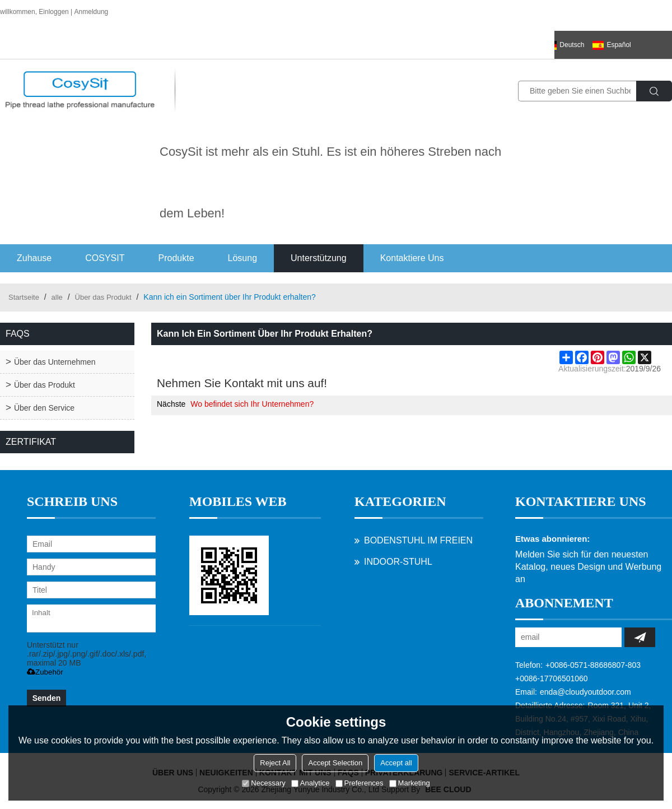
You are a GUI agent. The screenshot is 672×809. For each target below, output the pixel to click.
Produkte (176, 258)
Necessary (263, 783)
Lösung (243, 258)
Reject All (275, 763)
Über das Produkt (103, 297)
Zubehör (45, 672)
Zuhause (34, 258)
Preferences (360, 783)
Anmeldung (92, 12)
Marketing (410, 783)
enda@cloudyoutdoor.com (585, 692)
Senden (47, 698)
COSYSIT (105, 258)
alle (57, 297)
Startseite (24, 297)
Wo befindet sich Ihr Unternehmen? (252, 404)
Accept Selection (335, 763)
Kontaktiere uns (412, 258)
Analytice (311, 783)
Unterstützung (319, 258)
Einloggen (53, 12)
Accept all (396, 763)
